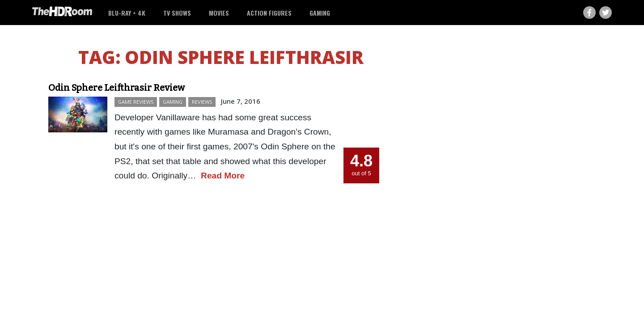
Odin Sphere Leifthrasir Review (117, 88)
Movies (219, 13)
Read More (223, 176)
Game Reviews (136, 102)
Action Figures (269, 13)
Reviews (202, 102)
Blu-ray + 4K (127, 13)
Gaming (320, 13)
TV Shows (177, 13)
